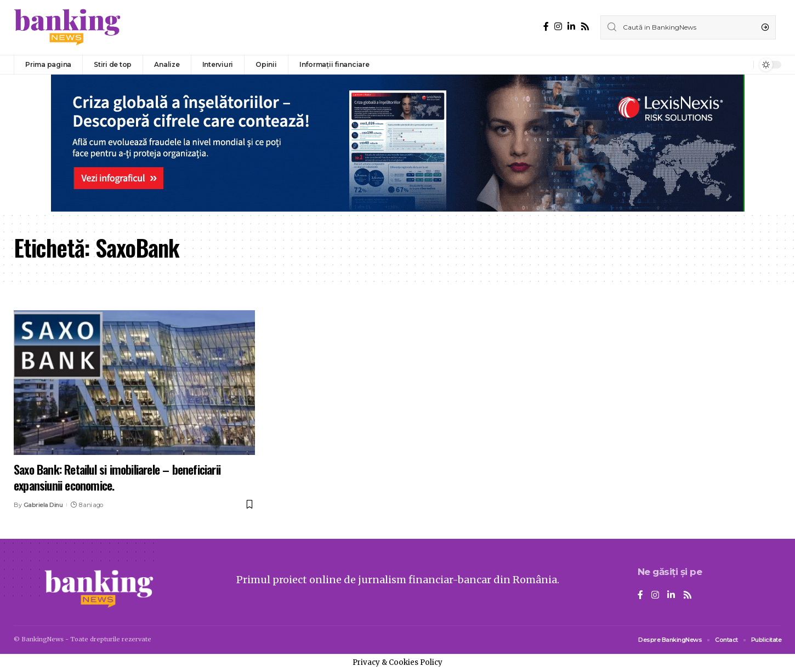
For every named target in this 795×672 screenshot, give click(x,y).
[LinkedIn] (571, 27)
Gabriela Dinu (43, 505)
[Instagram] (558, 27)
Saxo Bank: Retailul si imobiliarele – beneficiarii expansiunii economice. (117, 477)
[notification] (742, 65)
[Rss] (585, 27)
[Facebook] (546, 27)
